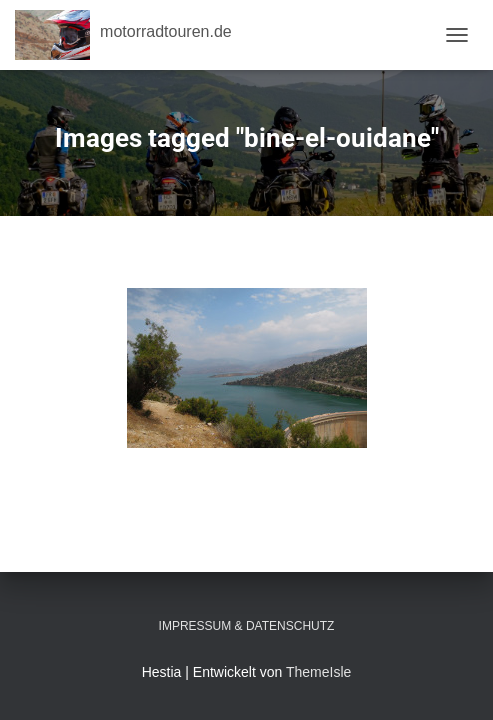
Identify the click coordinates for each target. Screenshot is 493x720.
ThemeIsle (318, 672)
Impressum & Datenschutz (247, 626)
